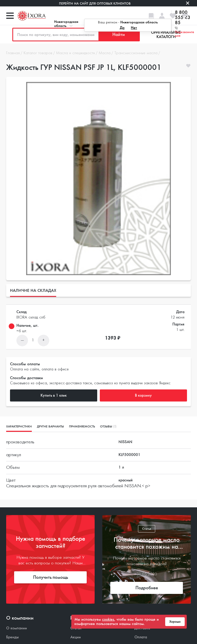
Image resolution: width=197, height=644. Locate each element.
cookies (108, 619)
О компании (17, 628)
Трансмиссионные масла (136, 53)
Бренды (12, 637)
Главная (13, 53)
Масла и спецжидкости (76, 53)
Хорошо (175, 622)
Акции (76, 637)
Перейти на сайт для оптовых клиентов (95, 3)
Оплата (141, 637)
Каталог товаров (38, 53)
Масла (105, 53)
